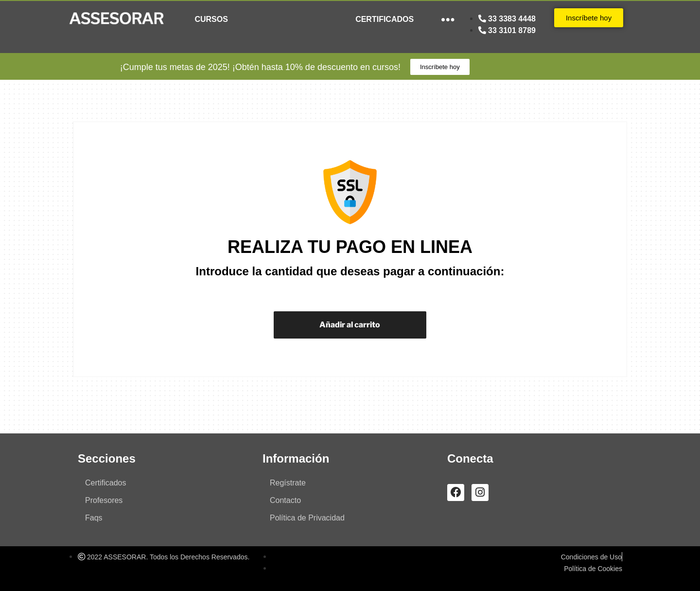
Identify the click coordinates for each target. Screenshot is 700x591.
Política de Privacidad (307, 518)
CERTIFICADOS (385, 19)
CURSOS (211, 19)
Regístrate (288, 483)
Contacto (285, 500)
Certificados (105, 483)
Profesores (104, 500)
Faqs (94, 518)
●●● (448, 19)
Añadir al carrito (350, 325)
